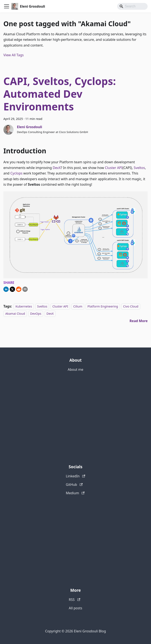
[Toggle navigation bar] (7, 6)
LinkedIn (75, 476)
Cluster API (114, 168)
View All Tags (14, 55)
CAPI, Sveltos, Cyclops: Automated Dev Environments (60, 94)
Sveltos (139, 168)
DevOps (36, 314)
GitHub (74, 485)
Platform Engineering (103, 306)
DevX (57, 168)
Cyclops (16, 173)
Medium (75, 493)
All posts (75, 608)
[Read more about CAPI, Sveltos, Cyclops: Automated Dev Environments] (139, 321)
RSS (74, 600)
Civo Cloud (131, 306)
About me (75, 369)
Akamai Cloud (15, 314)
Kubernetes (24, 306)
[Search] (132, 6)
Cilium (78, 306)
